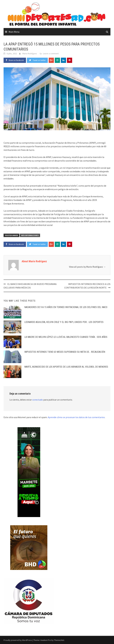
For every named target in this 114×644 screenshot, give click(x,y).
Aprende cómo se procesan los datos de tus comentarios (76, 417)
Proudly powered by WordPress (18, 640)
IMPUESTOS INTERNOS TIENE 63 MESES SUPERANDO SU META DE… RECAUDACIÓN (65, 352)
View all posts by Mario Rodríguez (87, 267)
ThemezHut (59, 640)
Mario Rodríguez (30, 53)
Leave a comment (51, 53)
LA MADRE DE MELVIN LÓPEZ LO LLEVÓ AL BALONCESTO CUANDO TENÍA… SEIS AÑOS (66, 337)
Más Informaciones (30, 235)
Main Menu (14, 32)
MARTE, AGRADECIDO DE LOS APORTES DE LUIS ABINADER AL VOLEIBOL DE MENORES (66, 367)
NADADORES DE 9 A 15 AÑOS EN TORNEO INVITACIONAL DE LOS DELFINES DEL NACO (66, 307)
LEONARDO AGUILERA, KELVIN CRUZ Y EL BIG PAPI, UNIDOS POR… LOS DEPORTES (64, 322)
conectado (38, 400)
